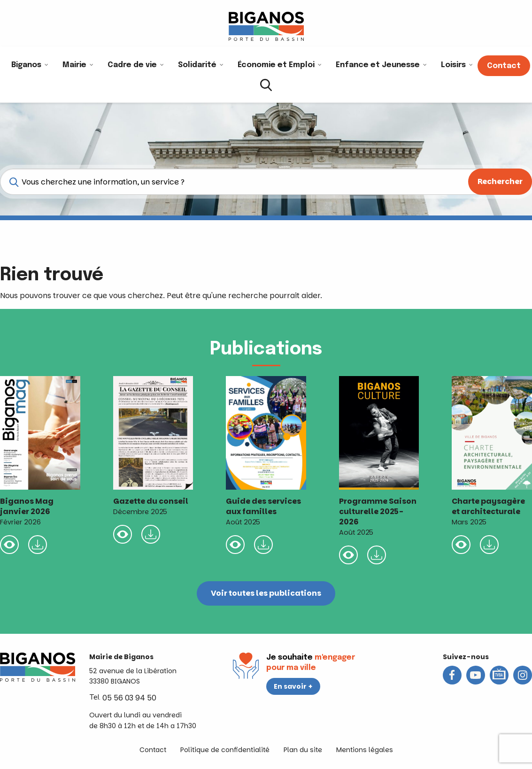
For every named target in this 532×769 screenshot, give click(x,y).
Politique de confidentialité (225, 750)
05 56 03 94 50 (129, 698)
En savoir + (293, 686)
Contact (153, 750)
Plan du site (303, 750)
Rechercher (500, 181)
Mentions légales (365, 750)
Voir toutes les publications (266, 593)
